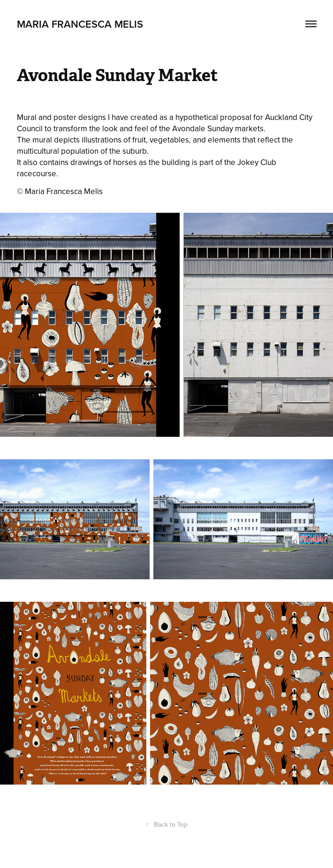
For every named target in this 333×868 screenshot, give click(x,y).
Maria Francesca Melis (80, 24)
